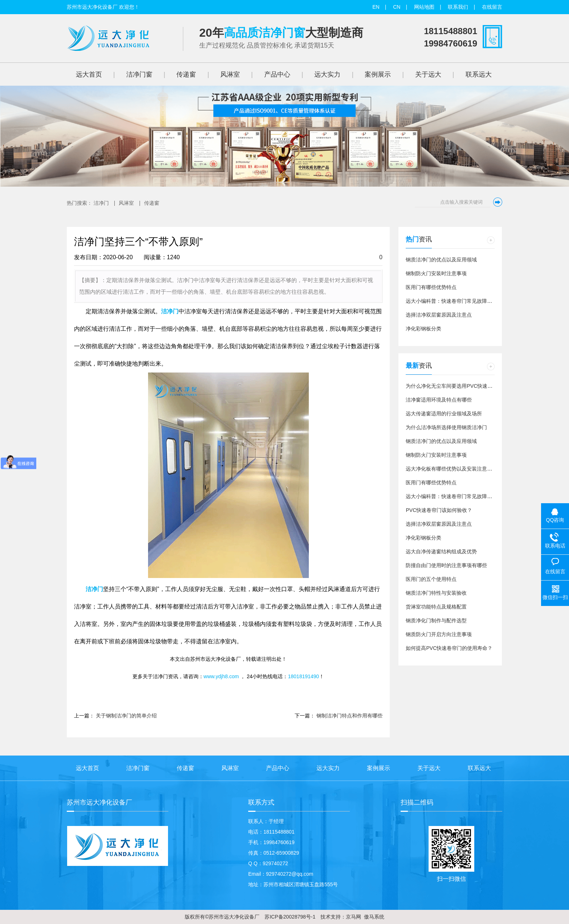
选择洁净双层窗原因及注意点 (439, 315)
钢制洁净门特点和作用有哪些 (349, 716)
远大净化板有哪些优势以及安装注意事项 (451, 469)
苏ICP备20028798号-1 (289, 917)
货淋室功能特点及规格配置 (436, 607)
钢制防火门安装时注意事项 (436, 273)
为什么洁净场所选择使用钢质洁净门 (446, 427)
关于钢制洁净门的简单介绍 (126, 716)
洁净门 (101, 203)
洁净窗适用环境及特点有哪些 (439, 400)
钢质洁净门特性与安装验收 (436, 593)
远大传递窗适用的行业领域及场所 (444, 414)
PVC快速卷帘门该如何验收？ (439, 510)
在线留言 (492, 7)
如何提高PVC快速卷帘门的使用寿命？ (449, 648)
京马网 (353, 917)
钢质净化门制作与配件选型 (436, 620)
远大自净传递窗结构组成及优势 (441, 551)
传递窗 (152, 203)
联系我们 (458, 7)
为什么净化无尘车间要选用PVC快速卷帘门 (454, 386)
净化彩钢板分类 (423, 329)
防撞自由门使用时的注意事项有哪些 (446, 565)
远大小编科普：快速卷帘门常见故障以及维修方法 (462, 301)
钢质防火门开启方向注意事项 (439, 634)
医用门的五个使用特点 (431, 579)
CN (397, 7)
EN (376, 7)
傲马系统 (374, 917)
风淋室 (126, 203)
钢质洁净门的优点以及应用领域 (441, 260)
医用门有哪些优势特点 (431, 287)
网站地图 (424, 7)
